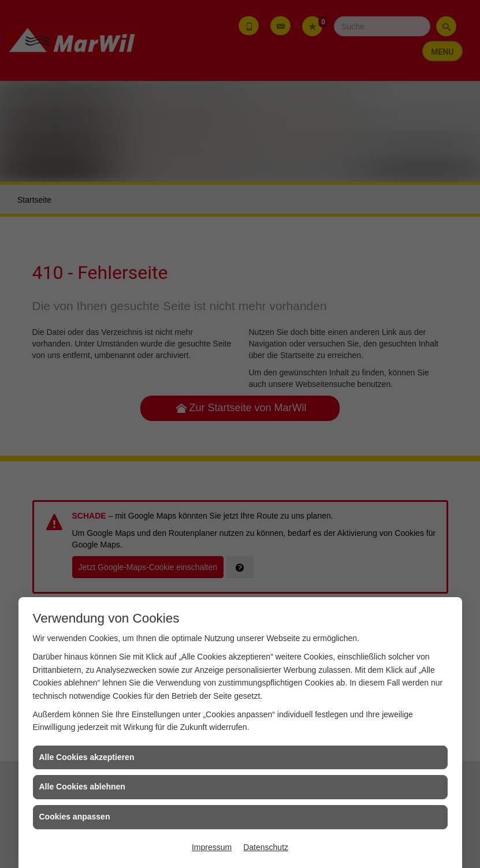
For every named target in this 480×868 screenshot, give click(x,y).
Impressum (212, 847)
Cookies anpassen (75, 817)
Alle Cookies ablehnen (82, 787)
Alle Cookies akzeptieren (87, 757)
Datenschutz (266, 847)
